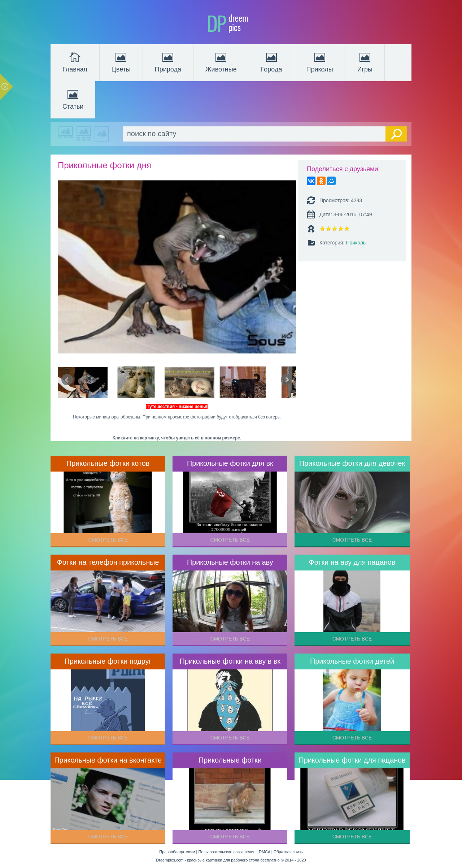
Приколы (319, 62)
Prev (67, 380)
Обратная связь (288, 852)
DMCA (265, 852)
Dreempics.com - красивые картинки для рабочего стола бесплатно (218, 860)
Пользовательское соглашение (227, 852)
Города (272, 62)
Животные (221, 62)
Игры (365, 62)
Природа (168, 62)
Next (287, 380)
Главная (75, 62)
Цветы (121, 62)
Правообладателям (177, 852)
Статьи (73, 99)
